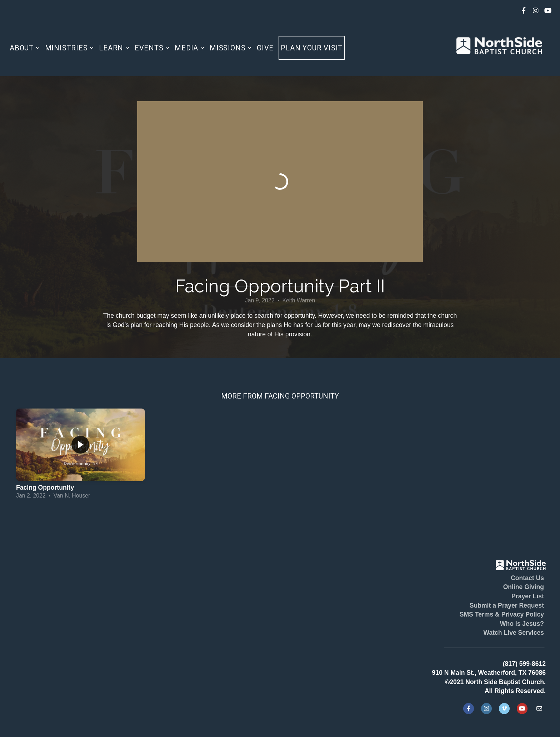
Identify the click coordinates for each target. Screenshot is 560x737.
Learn (114, 48)
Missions (231, 48)
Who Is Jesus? (522, 624)
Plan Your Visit (312, 48)
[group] (81, 455)
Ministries (70, 48)
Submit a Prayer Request (507, 605)
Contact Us (527, 578)
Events (152, 48)
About (25, 48)
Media (190, 48)
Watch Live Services (514, 633)
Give (265, 48)
